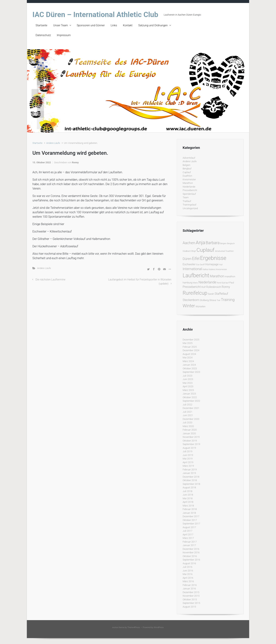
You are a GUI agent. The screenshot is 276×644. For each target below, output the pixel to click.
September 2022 (191, 401)
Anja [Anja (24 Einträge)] (201, 242)
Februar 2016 (190, 585)
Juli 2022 (187, 405)
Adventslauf (189, 158)
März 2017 (188, 538)
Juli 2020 (187, 423)
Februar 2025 (190, 347)
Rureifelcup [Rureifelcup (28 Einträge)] (195, 293)
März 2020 (188, 426)
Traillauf (187, 201)
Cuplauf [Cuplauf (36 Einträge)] (206, 250)
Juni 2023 (188, 379)
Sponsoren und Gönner (91, 25)
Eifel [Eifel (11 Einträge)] (196, 259)
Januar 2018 (189, 513)
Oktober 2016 (190, 556)
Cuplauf (187, 172)
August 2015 (189, 607)
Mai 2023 (188, 383)
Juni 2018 (188, 495)
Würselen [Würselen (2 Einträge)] (200, 306)
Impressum (64, 35)
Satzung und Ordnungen (153, 25)
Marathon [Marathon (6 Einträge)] (217, 276)
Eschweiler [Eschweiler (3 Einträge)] (189, 264)
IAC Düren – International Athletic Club (95, 15)
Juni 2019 (188, 455)
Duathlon (187, 176)
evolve (115, 627)
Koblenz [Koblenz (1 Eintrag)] (212, 269)
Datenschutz (43, 35)
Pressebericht (190, 190)
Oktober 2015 (190, 599)
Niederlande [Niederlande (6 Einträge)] (207, 282)
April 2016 (188, 578)
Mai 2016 (188, 574)
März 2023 (188, 390)
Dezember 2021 (191, 408)
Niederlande (189, 187)
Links (114, 25)
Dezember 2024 (191, 350)
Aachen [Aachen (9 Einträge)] (189, 243)
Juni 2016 (188, 571)
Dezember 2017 (191, 516)
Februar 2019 (190, 470)
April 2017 (188, 535)
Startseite (41, 25)
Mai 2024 (188, 358)
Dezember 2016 (191, 549)
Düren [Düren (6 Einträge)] (187, 259)
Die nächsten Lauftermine (51, 280)
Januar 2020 (189, 433)
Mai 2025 (188, 343)
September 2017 (191, 524)
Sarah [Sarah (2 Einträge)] (211, 294)
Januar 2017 (189, 545)
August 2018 (189, 487)
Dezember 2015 (191, 592)
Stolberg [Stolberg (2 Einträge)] (204, 300)
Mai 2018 (188, 498)
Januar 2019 (189, 473)
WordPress (159, 627)
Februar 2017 (190, 542)
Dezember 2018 (191, 477)
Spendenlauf (189, 194)
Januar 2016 (189, 589)
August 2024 (189, 354)
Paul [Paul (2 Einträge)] (232, 283)
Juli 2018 (187, 491)
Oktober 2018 (190, 480)
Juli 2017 (187, 531)
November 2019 (191, 437)
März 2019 (188, 466)
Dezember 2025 (191, 340)
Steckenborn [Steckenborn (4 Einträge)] (191, 300)
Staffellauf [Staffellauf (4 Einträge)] (221, 294)
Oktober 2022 (190, 397)
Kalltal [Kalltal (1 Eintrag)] (205, 269)
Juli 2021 (187, 412)
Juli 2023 (187, 376)
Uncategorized (190, 208)
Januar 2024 (189, 365)
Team (186, 197)
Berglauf (187, 169)
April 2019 (188, 462)
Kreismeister (189, 179)
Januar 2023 (189, 394)
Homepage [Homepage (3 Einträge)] (212, 264)
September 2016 (191, 560)
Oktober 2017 (190, 520)
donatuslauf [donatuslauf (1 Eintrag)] (220, 251)
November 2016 (191, 552)
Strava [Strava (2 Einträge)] (213, 300)
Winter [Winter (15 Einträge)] (189, 306)
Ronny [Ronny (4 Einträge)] (226, 287)
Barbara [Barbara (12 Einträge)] (213, 243)
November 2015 (191, 596)
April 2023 (188, 386)
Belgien (187, 165)
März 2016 (188, 581)
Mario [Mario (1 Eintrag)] (195, 283)
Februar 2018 (190, 509)
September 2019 (191, 444)
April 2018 (188, 502)
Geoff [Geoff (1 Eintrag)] (202, 265)
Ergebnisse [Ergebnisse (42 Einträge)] (213, 258)
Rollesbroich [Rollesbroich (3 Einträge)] (214, 287)
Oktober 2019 (190, 441)
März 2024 (188, 361)
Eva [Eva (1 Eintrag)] (198, 265)
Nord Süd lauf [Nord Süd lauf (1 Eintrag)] (223, 283)
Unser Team (60, 25)
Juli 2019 (187, 451)
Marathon (188, 183)
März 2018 (188, 506)
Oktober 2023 (190, 368)
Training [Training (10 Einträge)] (228, 300)
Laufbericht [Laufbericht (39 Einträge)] (196, 275)
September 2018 (191, 484)
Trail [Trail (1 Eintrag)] (218, 300)
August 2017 (189, 527)
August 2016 (189, 563)
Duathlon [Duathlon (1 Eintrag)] (230, 251)
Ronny (75, 162)
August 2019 (189, 448)
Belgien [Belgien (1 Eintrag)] (223, 244)
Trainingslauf (189, 205)
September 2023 (191, 372)
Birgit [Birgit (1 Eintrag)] (194, 251)
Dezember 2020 (191, 419)
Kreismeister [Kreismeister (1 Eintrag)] (222, 269)
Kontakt (128, 25)
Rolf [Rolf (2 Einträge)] (203, 287)
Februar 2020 (190, 430)
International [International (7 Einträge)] (192, 269)
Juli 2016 (187, 567)
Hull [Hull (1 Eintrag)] (221, 265)
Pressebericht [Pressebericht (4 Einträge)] (192, 287)
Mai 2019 (188, 459)
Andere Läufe (53, 143)
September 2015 (191, 603)
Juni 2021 (188, 415)
